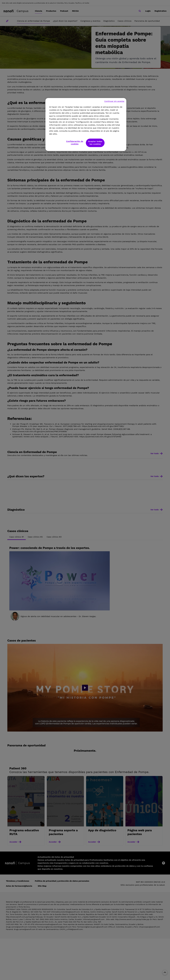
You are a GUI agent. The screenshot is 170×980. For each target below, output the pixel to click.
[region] (86, 124)
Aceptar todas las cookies (95, 143)
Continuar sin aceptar (114, 101)
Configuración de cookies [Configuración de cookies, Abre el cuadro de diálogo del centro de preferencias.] (75, 143)
